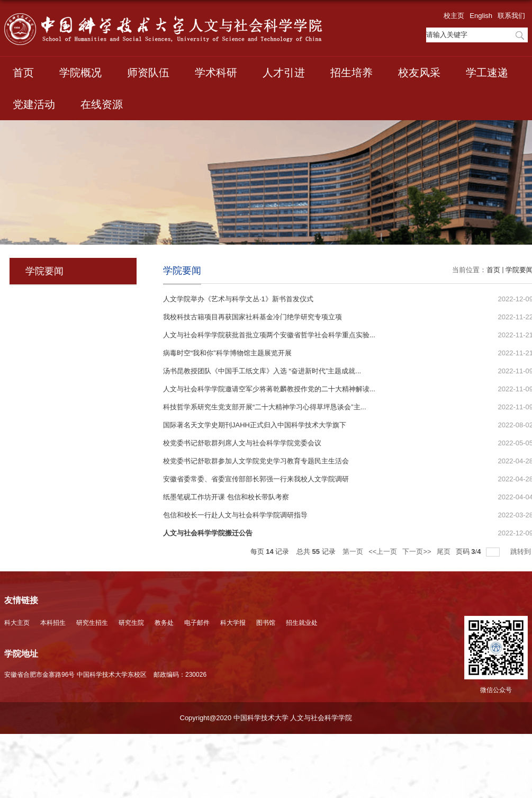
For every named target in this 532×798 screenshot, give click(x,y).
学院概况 (80, 73)
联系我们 (511, 16)
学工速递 (487, 73)
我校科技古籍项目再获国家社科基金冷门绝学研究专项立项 (253, 317)
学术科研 (216, 73)
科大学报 (233, 623)
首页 (23, 73)
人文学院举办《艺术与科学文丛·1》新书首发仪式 (238, 299)
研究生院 (131, 623)
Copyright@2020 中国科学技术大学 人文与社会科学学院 (266, 718)
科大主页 (17, 623)
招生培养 (351, 73)
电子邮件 (197, 623)
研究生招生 (92, 623)
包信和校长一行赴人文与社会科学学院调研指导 (235, 515)
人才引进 (284, 73)
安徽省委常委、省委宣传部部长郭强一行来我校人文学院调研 (256, 479)
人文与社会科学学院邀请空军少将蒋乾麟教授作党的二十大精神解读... (269, 389)
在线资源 (102, 104)
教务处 (164, 623)
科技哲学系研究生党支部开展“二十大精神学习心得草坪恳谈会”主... (265, 407)
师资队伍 (148, 73)
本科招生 (53, 623)
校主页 (454, 16)
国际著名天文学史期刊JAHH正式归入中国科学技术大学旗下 (255, 425)
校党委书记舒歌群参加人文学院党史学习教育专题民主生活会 (256, 461)
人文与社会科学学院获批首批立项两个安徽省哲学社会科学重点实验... (269, 335)
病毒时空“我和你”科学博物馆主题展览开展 (227, 353)
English (481, 16)
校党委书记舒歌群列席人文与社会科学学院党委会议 (242, 443)
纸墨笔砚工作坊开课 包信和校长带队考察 (226, 497)
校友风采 (419, 73)
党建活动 (34, 104)
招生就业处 (302, 623)
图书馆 (266, 623)
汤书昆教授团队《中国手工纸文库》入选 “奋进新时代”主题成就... (262, 371)
